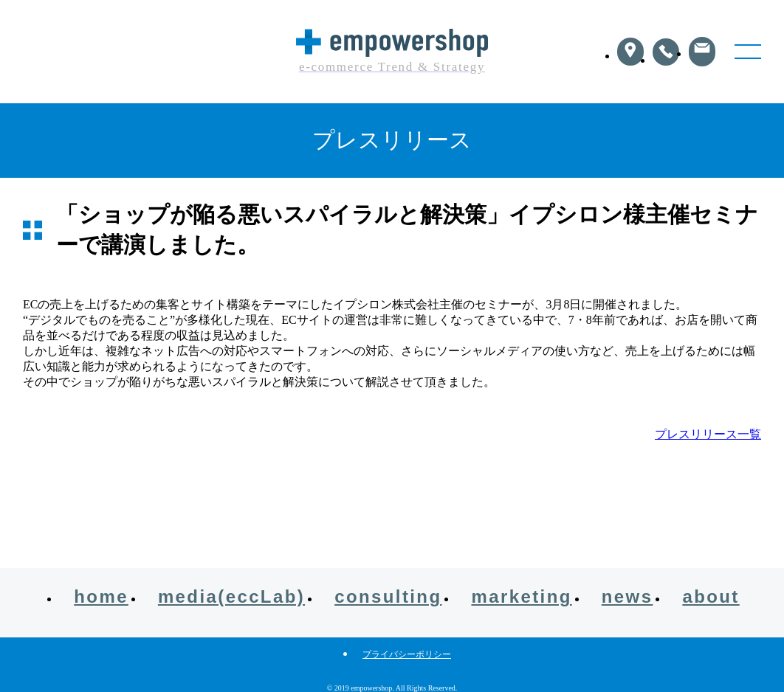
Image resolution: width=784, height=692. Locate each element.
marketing (521, 596)
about (711, 596)
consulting (388, 596)
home (101, 596)
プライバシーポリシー (407, 654)
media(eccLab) (231, 596)
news (627, 596)
